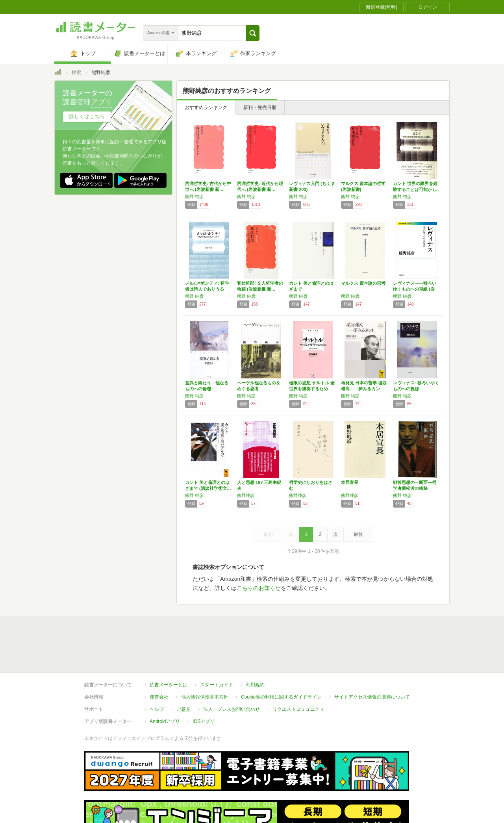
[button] (253, 33)
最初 (268, 534)
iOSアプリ (204, 685)
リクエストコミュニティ (298, 673)
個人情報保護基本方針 (205, 661)
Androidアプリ (165, 685)
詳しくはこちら (87, 116)
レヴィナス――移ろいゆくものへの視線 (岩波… (415, 289)
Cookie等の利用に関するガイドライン (281, 661)
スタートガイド (217, 649)
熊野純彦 (246, 495)
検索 (76, 72)
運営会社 (159, 661)
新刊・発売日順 (260, 108)
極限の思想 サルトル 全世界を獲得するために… (312, 389)
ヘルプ (157, 673)
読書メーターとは (169, 649)
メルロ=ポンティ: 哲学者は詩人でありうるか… (207, 289)
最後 (358, 534)
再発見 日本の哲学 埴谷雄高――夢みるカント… (364, 389)
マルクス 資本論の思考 (363, 283)
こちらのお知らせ (259, 588)
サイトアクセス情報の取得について (372, 661)
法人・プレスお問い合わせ (232, 673)
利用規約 (255, 649)
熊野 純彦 (194, 196)
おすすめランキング (206, 108)
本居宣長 (350, 482)
